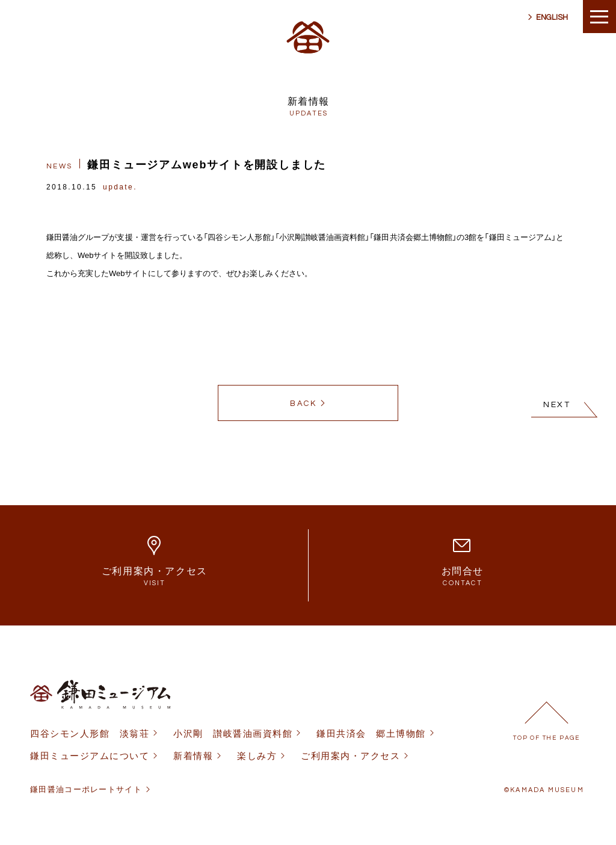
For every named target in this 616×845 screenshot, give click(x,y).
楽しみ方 (257, 756)
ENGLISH (552, 17)
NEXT (557, 405)
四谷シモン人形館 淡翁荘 (90, 733)
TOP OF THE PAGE (547, 738)
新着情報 (193, 756)
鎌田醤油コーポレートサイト (86, 789)
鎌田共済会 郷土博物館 (371, 733)
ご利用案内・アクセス (350, 756)
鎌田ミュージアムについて (90, 756)
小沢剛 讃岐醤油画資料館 (233, 733)
